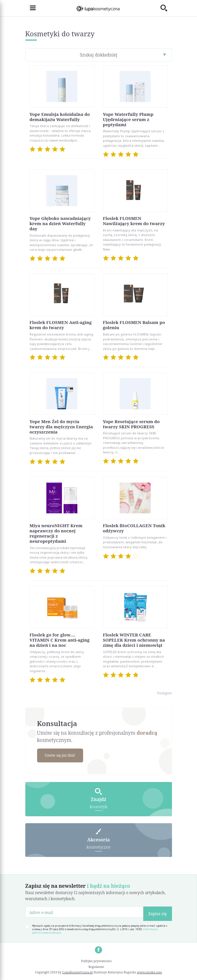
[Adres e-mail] (84, 912)
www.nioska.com (149, 972)
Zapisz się (158, 914)
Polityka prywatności (96, 961)
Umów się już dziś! (60, 755)
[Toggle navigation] (30, 8)
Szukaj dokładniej (98, 55)
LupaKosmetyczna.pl (78, 972)
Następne (165, 693)
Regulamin (96, 967)
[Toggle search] (166, 8)
